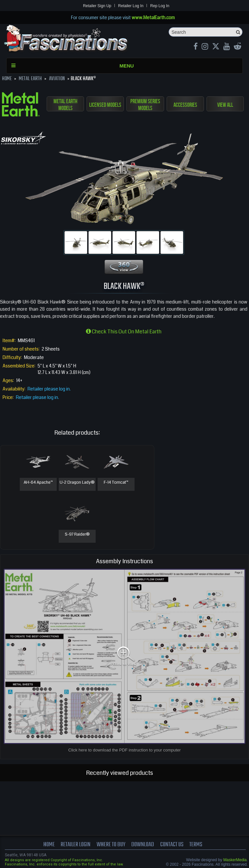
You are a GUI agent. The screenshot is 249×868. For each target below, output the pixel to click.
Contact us (172, 845)
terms (196, 845)
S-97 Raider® (77, 535)
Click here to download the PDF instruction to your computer (125, 750)
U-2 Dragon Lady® (77, 483)
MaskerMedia (235, 860)
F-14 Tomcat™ (116, 483)
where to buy (111, 845)
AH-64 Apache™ (38, 483)
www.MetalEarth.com (153, 18)
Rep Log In (160, 6)
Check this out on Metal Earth (124, 332)
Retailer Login (76, 845)
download (143, 845)
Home (49, 845)
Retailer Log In (131, 6)
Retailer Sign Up (97, 6)
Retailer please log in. (49, 389)
